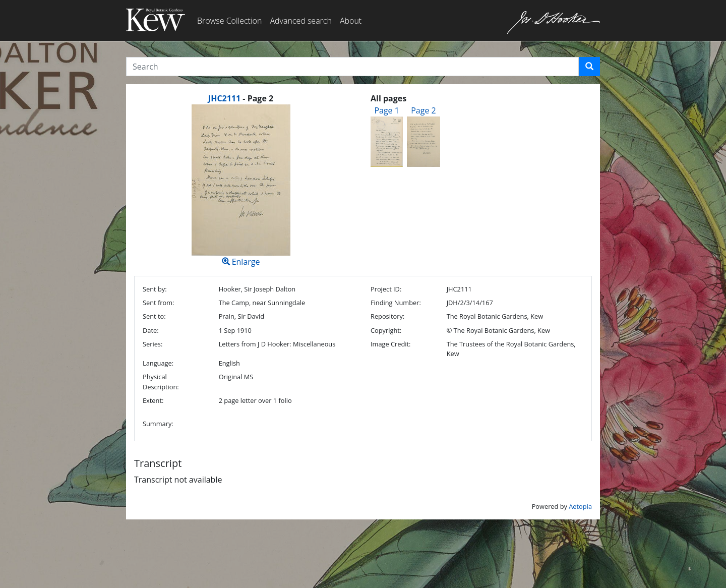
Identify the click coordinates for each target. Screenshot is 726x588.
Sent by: (155, 289)
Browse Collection (229, 21)
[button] (589, 67)
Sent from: (158, 303)
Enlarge (241, 186)
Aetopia (580, 506)
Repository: (387, 316)
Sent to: (154, 316)
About (351, 21)
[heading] (241, 98)
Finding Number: (396, 303)
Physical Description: (161, 381)
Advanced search (300, 21)
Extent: (153, 400)
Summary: (158, 424)
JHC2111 (224, 98)
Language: (158, 363)
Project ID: (386, 289)
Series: (153, 344)
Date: (151, 330)
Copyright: (386, 330)
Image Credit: (390, 344)
